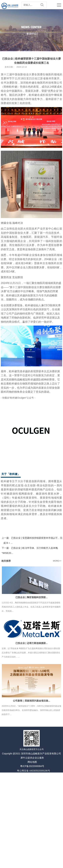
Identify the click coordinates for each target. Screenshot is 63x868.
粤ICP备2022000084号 (32, 766)
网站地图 (32, 762)
